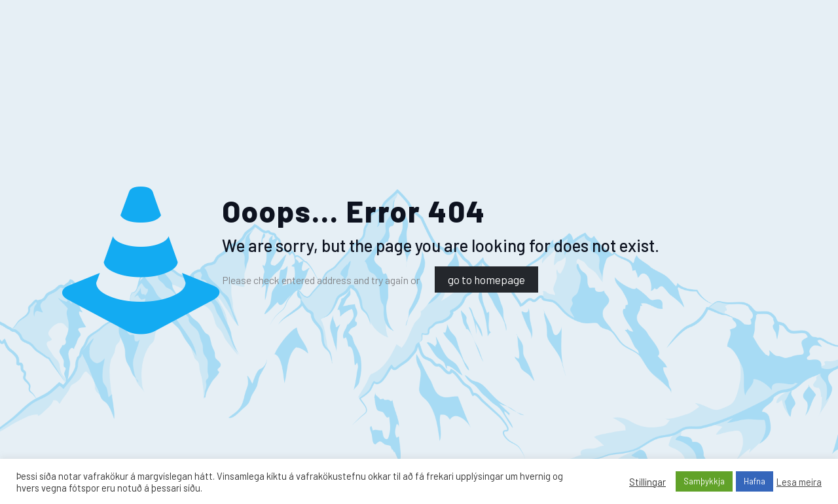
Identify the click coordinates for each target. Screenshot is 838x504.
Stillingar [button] (647, 482)
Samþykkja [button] (704, 481)
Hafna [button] (755, 481)
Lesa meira (799, 482)
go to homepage (486, 279)
